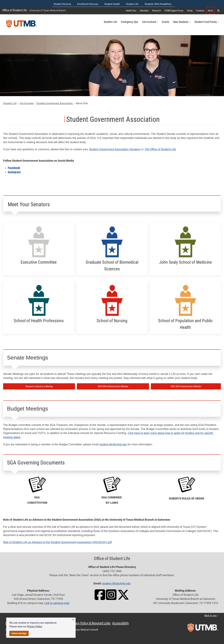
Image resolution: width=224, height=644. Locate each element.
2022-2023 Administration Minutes (186, 386)
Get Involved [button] (150, 22)
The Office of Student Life (160, 149)
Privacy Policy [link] (35, 626)
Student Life (132, 4)
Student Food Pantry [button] (207, 22)
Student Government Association (55, 103)
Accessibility (120, 623)
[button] (73, 620)
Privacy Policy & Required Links (90, 623)
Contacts (200, 11)
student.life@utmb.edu (113, 444)
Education (144, 11)
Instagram (14, 172)
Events (166, 22)
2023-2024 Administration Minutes (113, 386)
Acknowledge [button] (19, 633)
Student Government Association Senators (115, 149)
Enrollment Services (88, 4)
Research (157, 11)
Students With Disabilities (158, 4)
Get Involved (27, 103)
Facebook (14, 168)
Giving (190, 11)
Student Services (62, 4)
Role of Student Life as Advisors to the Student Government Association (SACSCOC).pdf (57, 542)
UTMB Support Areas (174, 11)
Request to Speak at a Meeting (39, 386)
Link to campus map (57, 603)
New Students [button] (182, 22)
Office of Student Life (15, 10)
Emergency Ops (130, 22)
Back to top (211, 616)
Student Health (112, 4)
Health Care (131, 11)
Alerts (210, 11)
